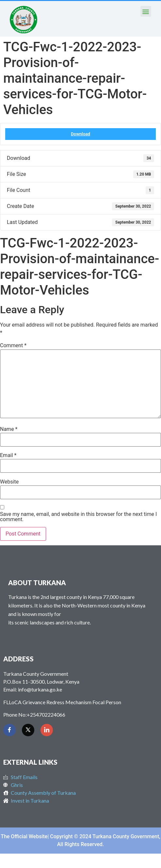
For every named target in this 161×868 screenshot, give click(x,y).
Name (9, 429)
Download (80, 134)
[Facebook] (9, 730)
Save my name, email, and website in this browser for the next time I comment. (78, 517)
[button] (146, 11)
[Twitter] (28, 730)
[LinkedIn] (47, 730)
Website (9, 482)
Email (8, 455)
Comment (13, 346)
